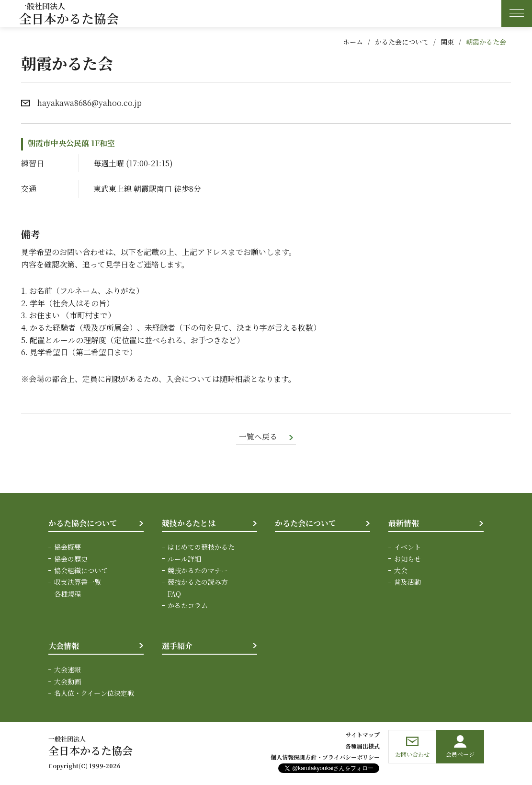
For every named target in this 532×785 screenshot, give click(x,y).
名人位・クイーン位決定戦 (94, 693)
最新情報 (404, 523)
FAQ (174, 594)
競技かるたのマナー (198, 571)
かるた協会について (83, 523)
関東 (447, 42)
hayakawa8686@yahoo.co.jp (90, 103)
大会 (401, 571)
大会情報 (64, 646)
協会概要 (68, 547)
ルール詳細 (184, 559)
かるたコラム (188, 606)
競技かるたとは (189, 523)
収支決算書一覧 (78, 582)
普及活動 (407, 582)
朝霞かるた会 (486, 42)
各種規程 (68, 594)
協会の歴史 (71, 559)
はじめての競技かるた (201, 547)
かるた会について (402, 42)
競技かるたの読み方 (198, 582)
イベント (407, 547)
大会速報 (68, 670)
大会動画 (68, 681)
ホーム (353, 42)
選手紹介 (177, 646)
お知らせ (407, 559)
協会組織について (81, 571)
